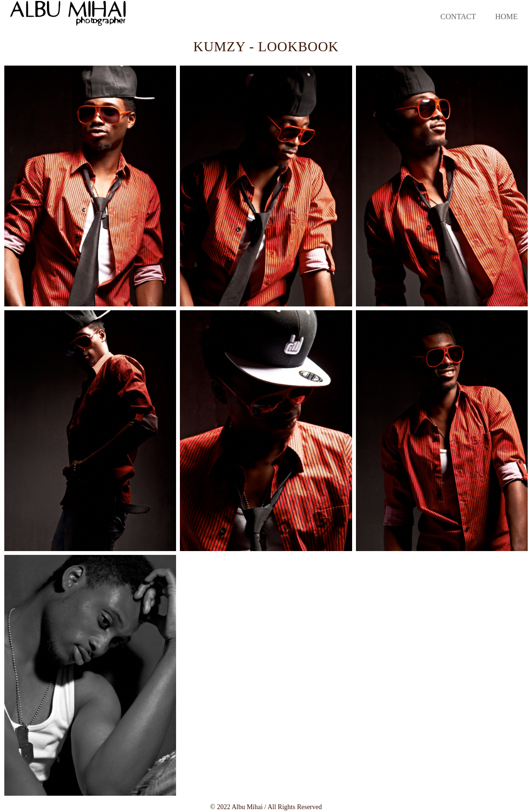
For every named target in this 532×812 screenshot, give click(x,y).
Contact (458, 17)
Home (506, 17)
